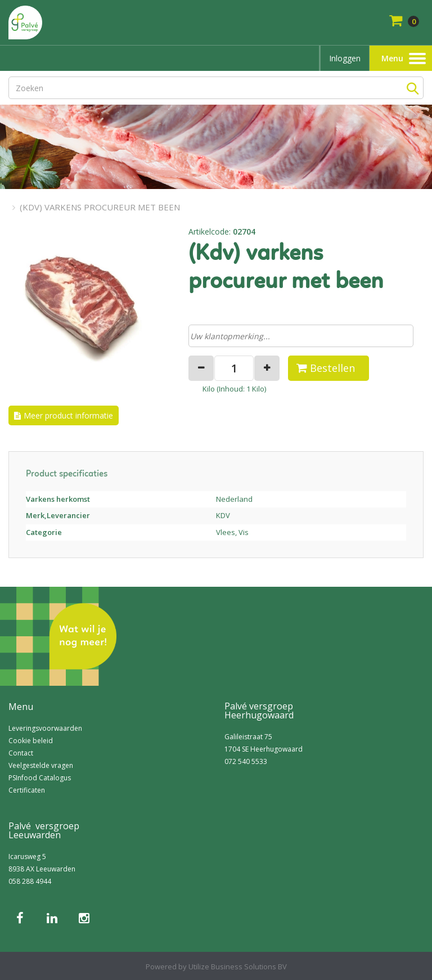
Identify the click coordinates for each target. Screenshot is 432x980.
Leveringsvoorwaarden (45, 728)
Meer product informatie (68, 415)
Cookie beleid (31, 741)
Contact (21, 753)
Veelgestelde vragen (41, 765)
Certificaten (27, 790)
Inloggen (345, 58)
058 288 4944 (30, 881)
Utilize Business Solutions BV (238, 966)
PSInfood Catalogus (40, 778)
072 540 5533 (246, 761)
